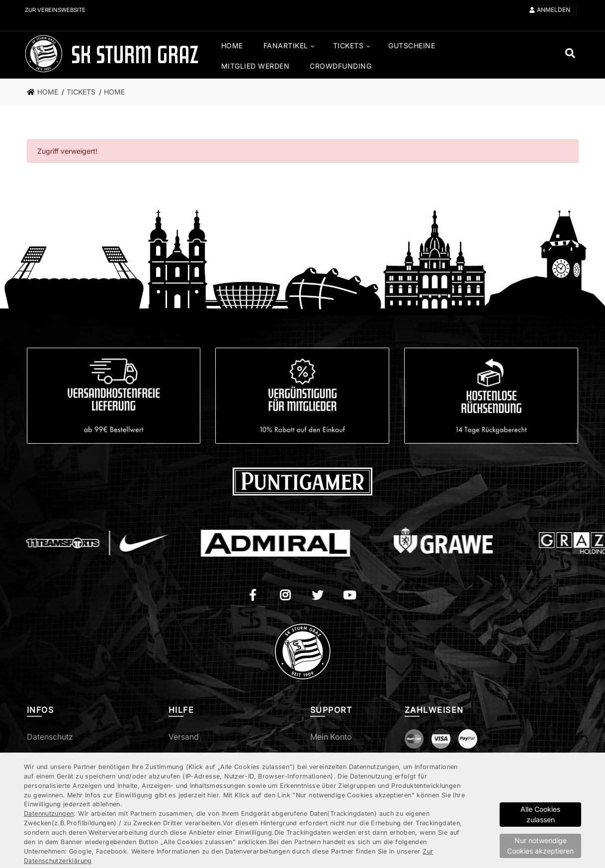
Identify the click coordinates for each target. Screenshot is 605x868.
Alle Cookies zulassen (540, 814)
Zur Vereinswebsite (58, 10)
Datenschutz (50, 737)
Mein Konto (331, 737)
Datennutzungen (49, 814)
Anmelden (550, 10)
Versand (184, 737)
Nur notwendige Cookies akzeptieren (540, 846)
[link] (45, 92)
